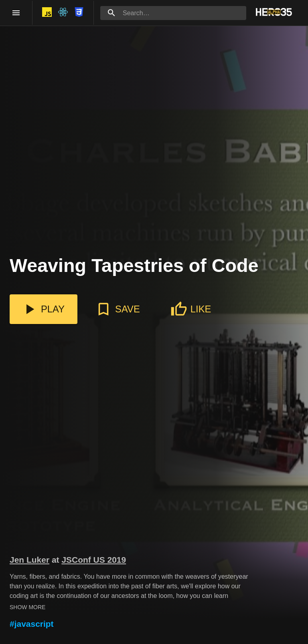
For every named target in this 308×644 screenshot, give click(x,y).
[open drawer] (16, 13)
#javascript (32, 624)
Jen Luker (29, 560)
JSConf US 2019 (94, 560)
